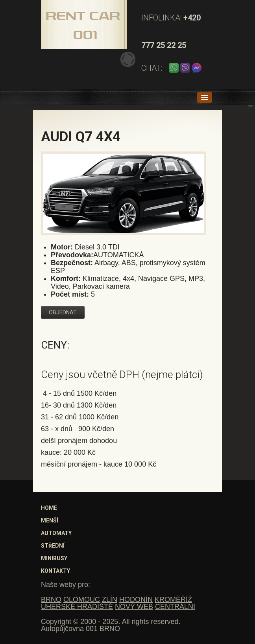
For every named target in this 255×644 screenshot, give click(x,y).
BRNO (51, 600)
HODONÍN (136, 600)
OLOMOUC (82, 600)
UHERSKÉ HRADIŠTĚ (77, 607)
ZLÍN (110, 600)
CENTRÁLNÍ (175, 607)
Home (49, 508)
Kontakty (55, 571)
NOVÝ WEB (134, 607)
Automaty (56, 533)
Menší (50, 520)
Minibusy (54, 558)
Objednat (63, 312)
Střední (53, 546)
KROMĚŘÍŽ (173, 600)
